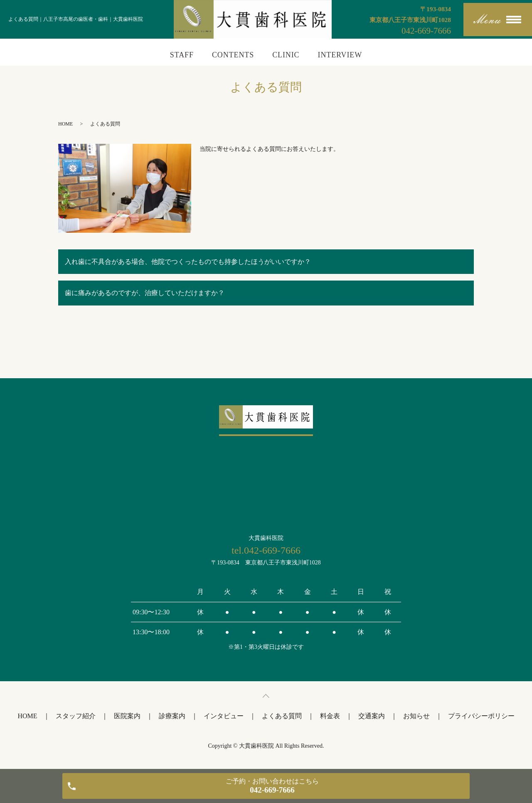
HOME (65, 124)
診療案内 (172, 716)
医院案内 (127, 716)
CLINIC (286, 55)
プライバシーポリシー (481, 716)
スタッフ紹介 (76, 716)
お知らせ (416, 716)
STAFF (182, 55)
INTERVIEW (340, 55)
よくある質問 (282, 716)
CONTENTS (233, 55)
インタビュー (224, 716)
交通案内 (372, 716)
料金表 (330, 716)
